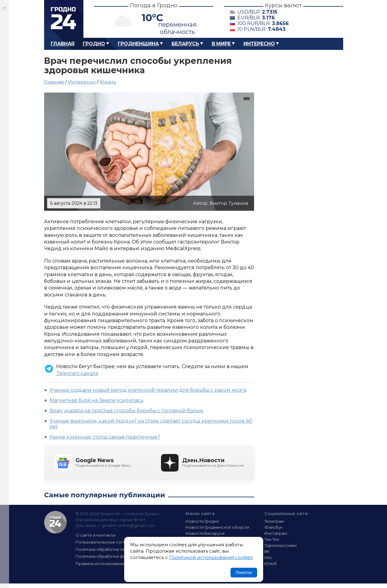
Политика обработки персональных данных (121, 549)
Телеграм (274, 521)
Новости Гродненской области (217, 527)
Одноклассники (281, 545)
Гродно (94, 44)
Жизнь (108, 82)
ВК (267, 551)
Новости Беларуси (205, 533)
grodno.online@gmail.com (128, 525)
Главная (63, 44)
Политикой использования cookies (211, 557)
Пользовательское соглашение (108, 542)
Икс (268, 557)
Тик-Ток (272, 539)
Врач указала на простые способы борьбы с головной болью (126, 411)
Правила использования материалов (114, 563)
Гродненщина (138, 44)
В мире (221, 44)
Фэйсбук (273, 527)
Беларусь (185, 44)
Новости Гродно (202, 521)
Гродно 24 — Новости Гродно (55, 522)
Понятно (244, 573)
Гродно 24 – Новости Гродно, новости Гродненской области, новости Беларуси (64, 19)
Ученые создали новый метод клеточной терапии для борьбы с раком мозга (148, 390)
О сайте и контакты (95, 535)
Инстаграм (276, 533)
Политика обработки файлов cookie (113, 556)
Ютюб (271, 563)
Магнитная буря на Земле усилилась (97, 400)
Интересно (259, 44)
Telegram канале (77, 373)
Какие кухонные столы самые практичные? (105, 437)
